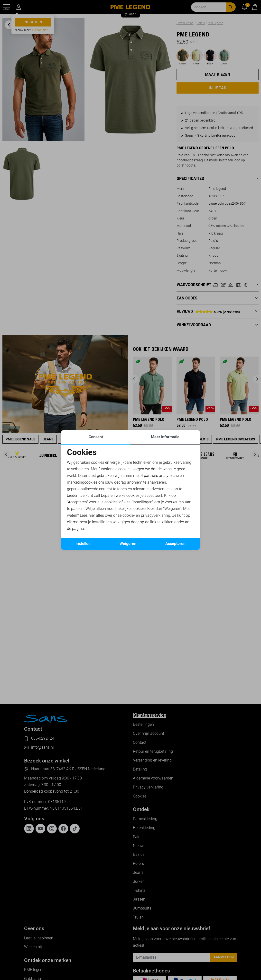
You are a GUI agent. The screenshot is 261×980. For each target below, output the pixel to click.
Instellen (83, 544)
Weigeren (128, 544)
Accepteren (175, 544)
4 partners (149, 476)
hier (92, 515)
